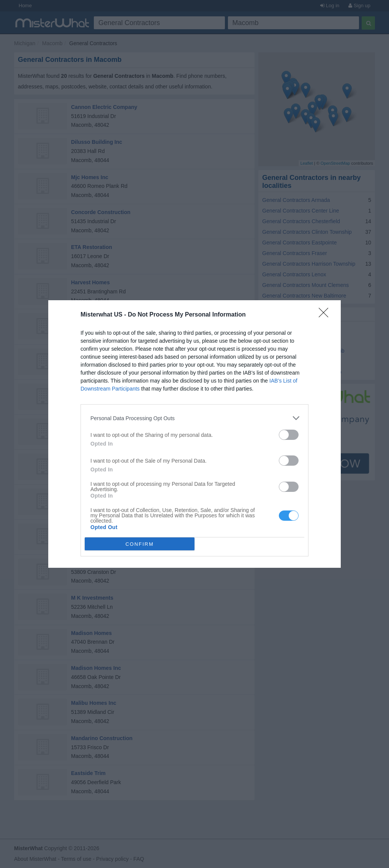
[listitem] (194, 418)
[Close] (326, 315)
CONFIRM (140, 544)
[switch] (289, 435)
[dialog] (194, 434)
